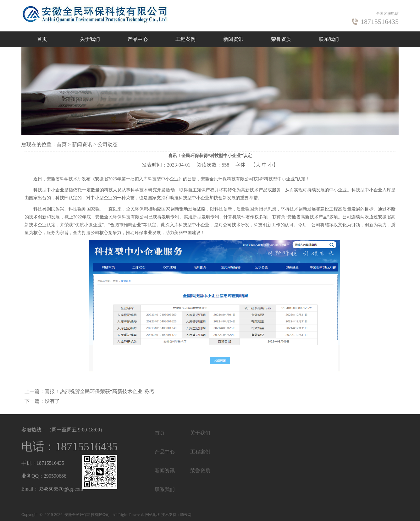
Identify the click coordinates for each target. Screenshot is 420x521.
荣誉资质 (281, 39)
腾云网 (186, 515)
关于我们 (90, 39)
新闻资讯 (233, 39)
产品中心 (138, 39)
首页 (42, 39)
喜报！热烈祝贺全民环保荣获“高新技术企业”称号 (100, 391)
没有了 (52, 401)
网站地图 (153, 515)
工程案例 (185, 39)
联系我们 (329, 39)
